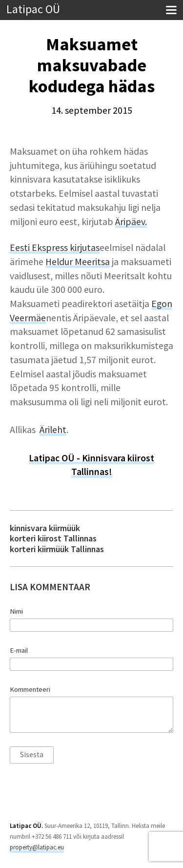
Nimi (16, 611)
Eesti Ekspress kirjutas (55, 248)
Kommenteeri (30, 689)
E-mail (19, 650)
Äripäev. (131, 222)
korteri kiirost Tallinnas (53, 538)
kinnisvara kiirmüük (45, 528)
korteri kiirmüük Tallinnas (57, 549)
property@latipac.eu (37, 847)
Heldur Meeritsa (78, 262)
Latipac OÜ (33, 10)
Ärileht (53, 430)
